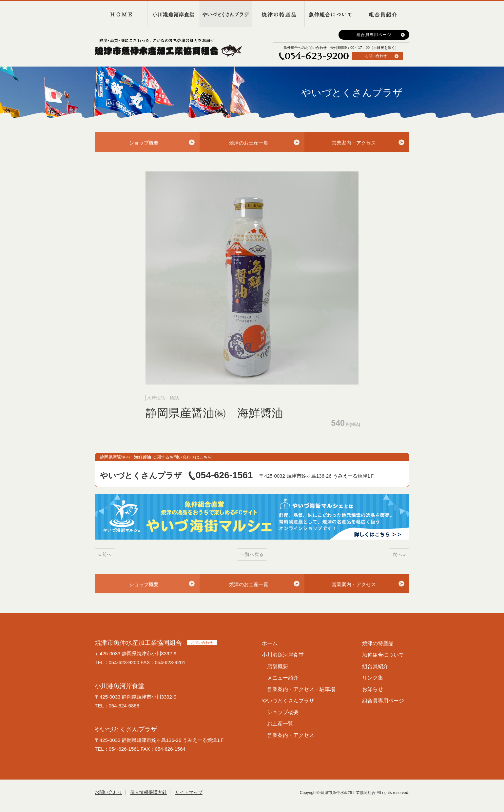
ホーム (270, 643)
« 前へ (105, 554)
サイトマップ (189, 792)
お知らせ (373, 689)
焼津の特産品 (278, 14)
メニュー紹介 (283, 678)
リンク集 (373, 678)
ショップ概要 (144, 143)
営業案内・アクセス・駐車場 (301, 689)
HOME (121, 14)
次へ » (399, 554)
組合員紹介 (383, 14)
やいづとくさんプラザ (226, 14)
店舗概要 (278, 666)
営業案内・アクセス (354, 143)
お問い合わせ (376, 56)
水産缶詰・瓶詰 (163, 398)
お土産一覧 (280, 724)
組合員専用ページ (374, 35)
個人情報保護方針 (148, 792)
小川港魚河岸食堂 (173, 14)
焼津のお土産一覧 (249, 143)
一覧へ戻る (252, 554)
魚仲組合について (331, 14)
